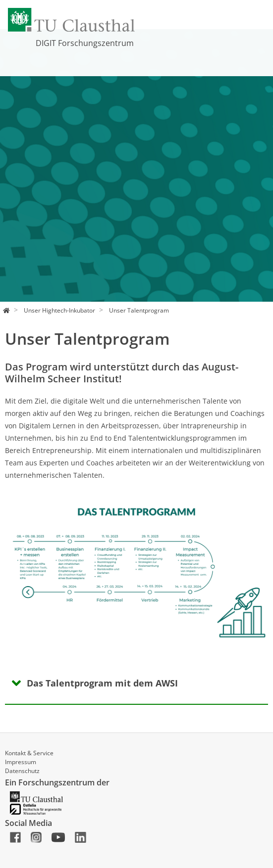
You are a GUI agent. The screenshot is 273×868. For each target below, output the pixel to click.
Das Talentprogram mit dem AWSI (102, 683)
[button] (25, 565)
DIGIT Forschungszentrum (85, 43)
